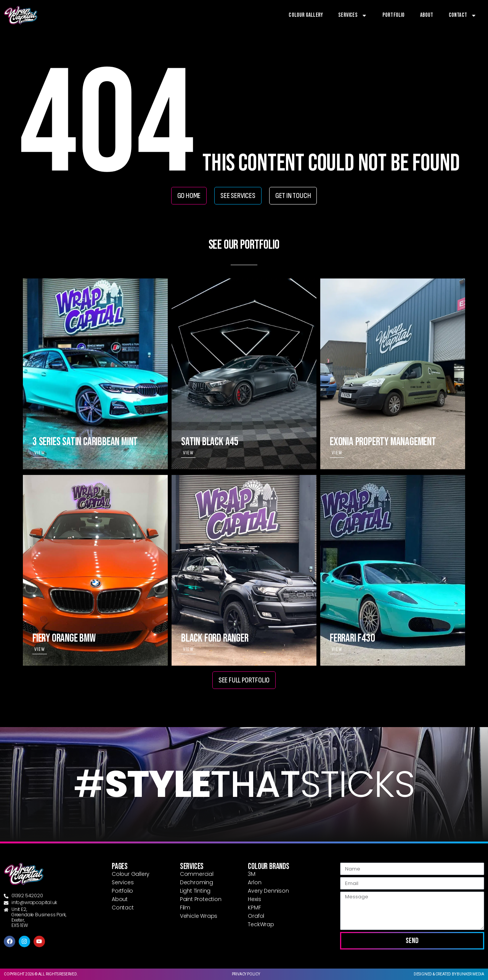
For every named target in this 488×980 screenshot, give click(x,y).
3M (252, 874)
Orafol (256, 916)
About (427, 15)
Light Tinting (195, 891)
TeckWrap (261, 924)
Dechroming (197, 882)
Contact (463, 15)
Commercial (197, 874)
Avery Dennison (268, 891)
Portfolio (394, 15)
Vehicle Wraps (199, 916)
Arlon (254, 882)
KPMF (254, 908)
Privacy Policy (246, 974)
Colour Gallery (306, 15)
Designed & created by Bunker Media (449, 974)
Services (353, 15)
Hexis (254, 899)
